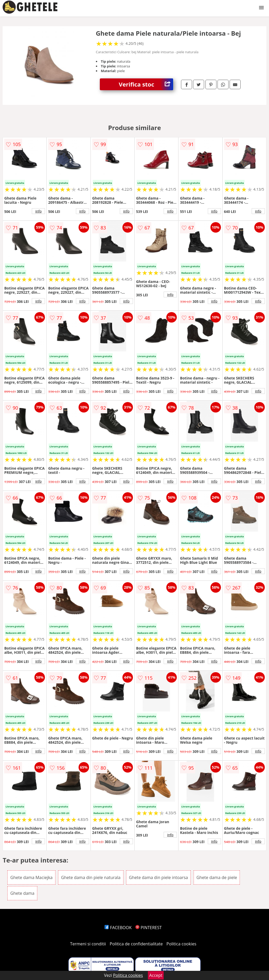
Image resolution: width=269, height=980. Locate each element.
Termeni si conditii (88, 944)
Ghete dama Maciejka (31, 877)
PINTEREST (148, 928)
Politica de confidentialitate (136, 944)
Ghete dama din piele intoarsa (159, 877)
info (38, 211)
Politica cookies (182, 944)
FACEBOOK (118, 928)
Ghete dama (22, 893)
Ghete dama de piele (217, 877)
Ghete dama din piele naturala (91, 877)
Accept (156, 975)
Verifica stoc (146, 84)
